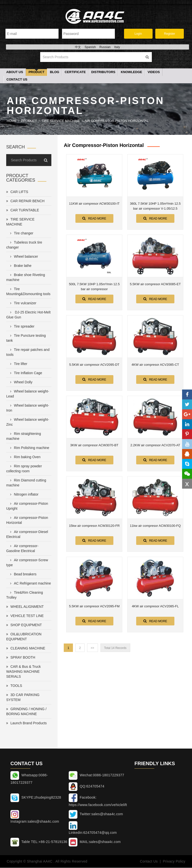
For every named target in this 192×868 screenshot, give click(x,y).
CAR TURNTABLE (23, 211)
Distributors (103, 72)
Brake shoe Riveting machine (26, 278)
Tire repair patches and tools (28, 353)
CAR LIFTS (17, 192)
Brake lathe (20, 266)
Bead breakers (22, 575)
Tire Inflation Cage (25, 373)
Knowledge (131, 72)
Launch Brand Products (26, 724)
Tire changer (21, 234)
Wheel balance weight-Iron (28, 408)
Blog (55, 72)
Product (36, 72)
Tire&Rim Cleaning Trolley (25, 595)
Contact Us (17, 80)
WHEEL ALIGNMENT (25, 607)
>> (93, 648)
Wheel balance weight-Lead (28, 394)
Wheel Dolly (20, 383)
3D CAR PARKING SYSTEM (23, 698)
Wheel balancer (23, 257)
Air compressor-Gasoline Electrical (22, 549)
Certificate (75, 72)
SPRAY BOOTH (21, 658)
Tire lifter (18, 364)
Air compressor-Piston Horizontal (117, 121)
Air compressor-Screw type (27, 563)
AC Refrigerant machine (30, 584)
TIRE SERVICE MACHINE (61, 121)
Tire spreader (21, 327)
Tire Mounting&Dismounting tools (28, 292)
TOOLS (14, 686)
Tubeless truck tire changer (24, 245)
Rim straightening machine (24, 437)
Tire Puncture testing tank (26, 338)
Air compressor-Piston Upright (27, 506)
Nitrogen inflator (23, 495)
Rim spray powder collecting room (24, 469)
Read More (94, 219)
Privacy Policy (174, 862)
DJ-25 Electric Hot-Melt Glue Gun (28, 315)
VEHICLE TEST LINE (25, 616)
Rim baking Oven (24, 457)
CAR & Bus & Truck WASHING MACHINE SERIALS (23, 672)
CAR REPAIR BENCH (25, 201)
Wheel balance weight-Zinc (28, 422)
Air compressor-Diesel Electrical (27, 535)
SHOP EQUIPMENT (24, 625)
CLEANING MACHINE (26, 649)
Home (12, 121)
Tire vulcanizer (22, 304)
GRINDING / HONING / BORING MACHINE (26, 712)
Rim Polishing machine (29, 448)
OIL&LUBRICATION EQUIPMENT (24, 637)
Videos (154, 72)
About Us (15, 72)
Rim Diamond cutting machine (26, 483)
